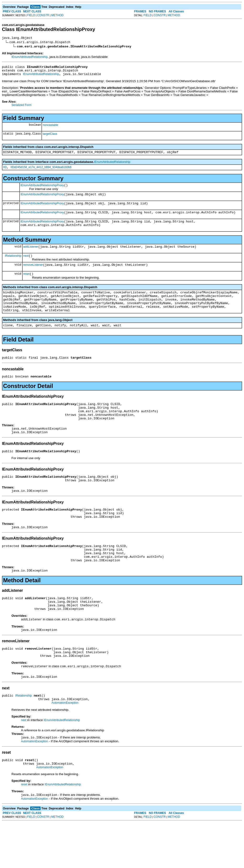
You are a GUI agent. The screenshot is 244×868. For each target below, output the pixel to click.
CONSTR (43, 15)
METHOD (57, 15)
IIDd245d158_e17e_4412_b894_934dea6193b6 (41, 171)
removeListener (33, 276)
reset (27, 285)
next (26, 266)
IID (5, 171)
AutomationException (65, 745)
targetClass (50, 137)
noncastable (50, 128)
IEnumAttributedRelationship (30, 58)
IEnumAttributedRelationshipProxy (42, 190)
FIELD (31, 15)
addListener (31, 256)
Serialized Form (21, 108)
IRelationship (13, 266)
